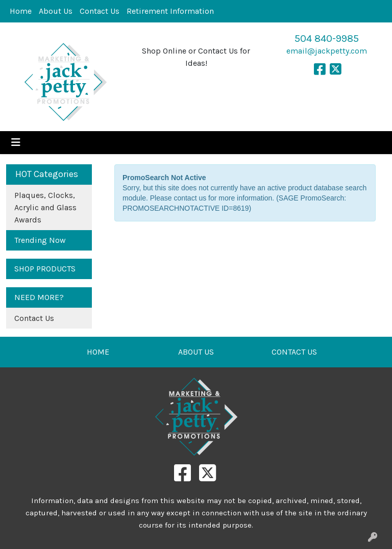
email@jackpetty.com (327, 51)
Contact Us (100, 11)
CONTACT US (294, 352)
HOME (98, 352)
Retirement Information (170, 11)
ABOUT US (196, 352)
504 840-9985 (327, 39)
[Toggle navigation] (16, 143)
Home (21, 11)
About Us (56, 11)
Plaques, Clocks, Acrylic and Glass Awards (45, 207)
